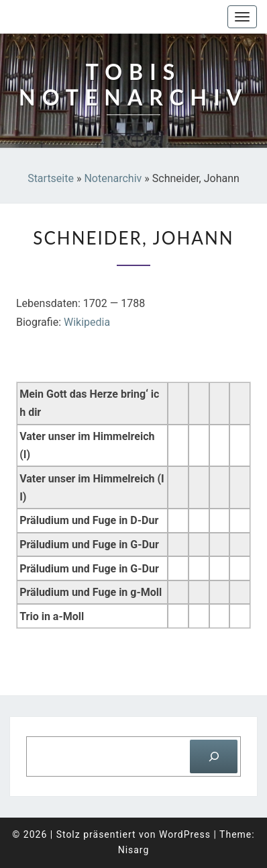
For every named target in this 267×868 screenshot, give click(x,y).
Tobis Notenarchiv (77, 17)
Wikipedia (87, 322)
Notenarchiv (113, 178)
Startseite (51, 178)
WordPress (185, 834)
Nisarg (134, 850)
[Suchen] (214, 756)
